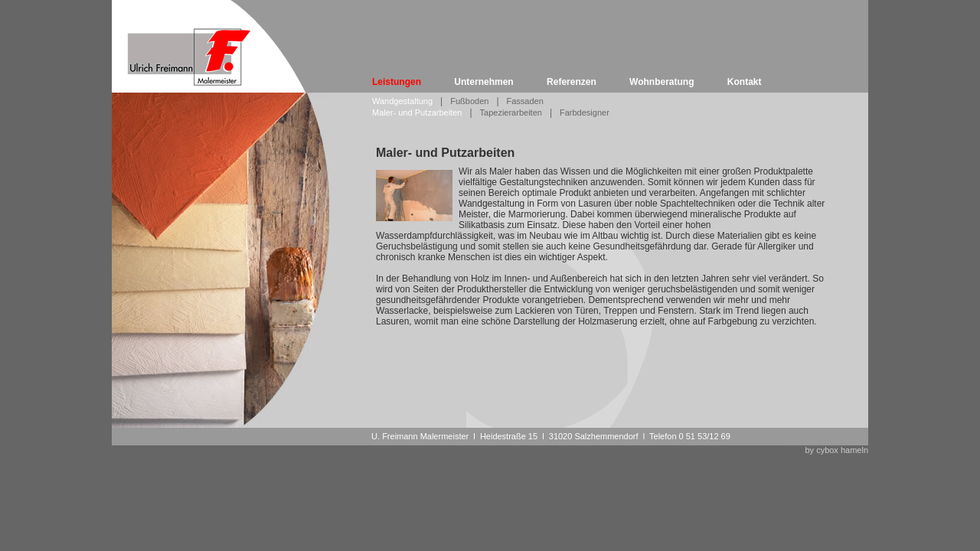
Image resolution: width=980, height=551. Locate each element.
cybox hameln (842, 450)
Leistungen (397, 82)
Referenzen (572, 82)
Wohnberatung (661, 82)
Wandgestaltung (402, 101)
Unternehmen (483, 82)
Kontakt (745, 82)
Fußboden (469, 101)
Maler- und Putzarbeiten (417, 112)
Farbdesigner (585, 112)
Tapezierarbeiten (511, 112)
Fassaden (525, 101)
